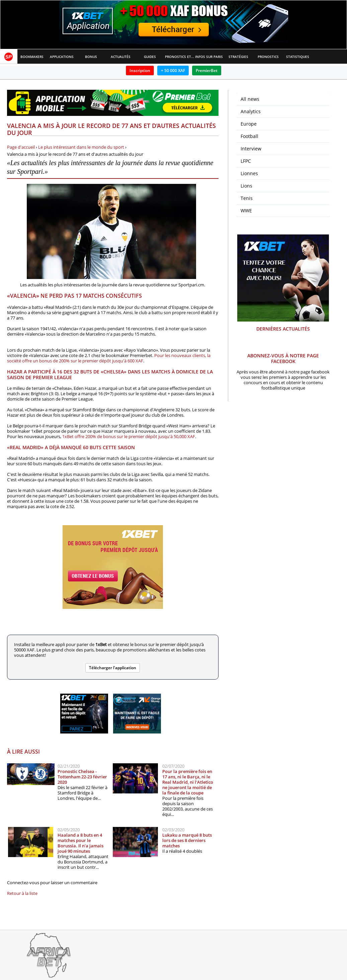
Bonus (91, 57)
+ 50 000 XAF (173, 71)
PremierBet (207, 71)
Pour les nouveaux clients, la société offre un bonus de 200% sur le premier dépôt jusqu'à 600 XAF (109, 358)
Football (249, 136)
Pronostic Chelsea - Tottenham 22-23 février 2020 (82, 777)
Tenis (247, 198)
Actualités (121, 57)
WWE (246, 211)
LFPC (246, 161)
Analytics (251, 111)
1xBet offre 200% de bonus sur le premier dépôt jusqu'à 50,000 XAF (129, 436)
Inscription (140, 71)
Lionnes (249, 173)
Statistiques (298, 57)
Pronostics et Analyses (180, 57)
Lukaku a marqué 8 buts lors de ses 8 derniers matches (187, 840)
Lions (246, 186)
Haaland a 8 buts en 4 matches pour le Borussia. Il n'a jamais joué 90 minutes (80, 843)
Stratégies (238, 57)
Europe (249, 124)
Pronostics (268, 57)
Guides (150, 57)
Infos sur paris (209, 57)
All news (250, 99)
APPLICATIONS (62, 57)
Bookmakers (32, 57)
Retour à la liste (22, 893)
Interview (251, 149)
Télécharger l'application (113, 668)
